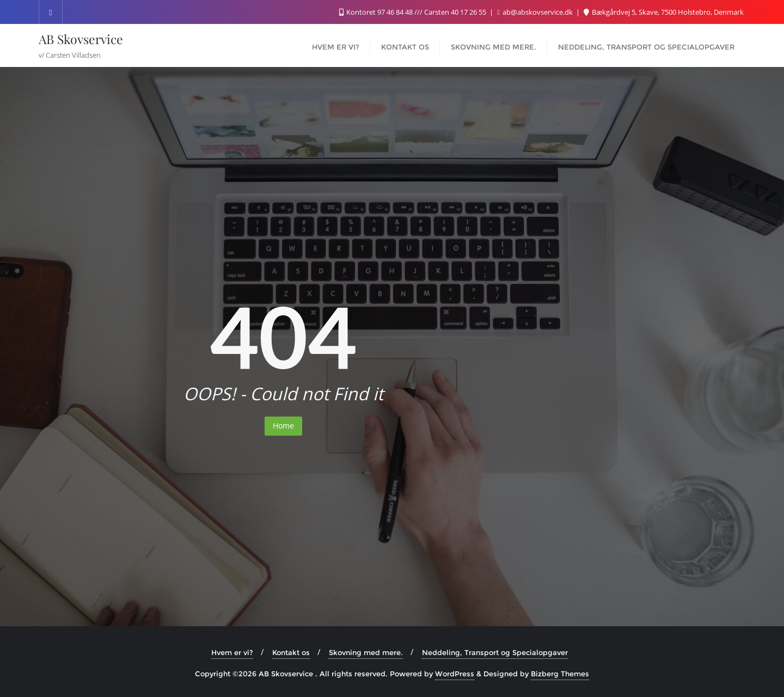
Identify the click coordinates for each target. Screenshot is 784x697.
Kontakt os (291, 652)
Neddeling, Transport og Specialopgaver (495, 652)
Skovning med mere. (366, 652)
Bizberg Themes (560, 674)
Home (283, 426)
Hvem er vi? (232, 652)
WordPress (455, 674)
